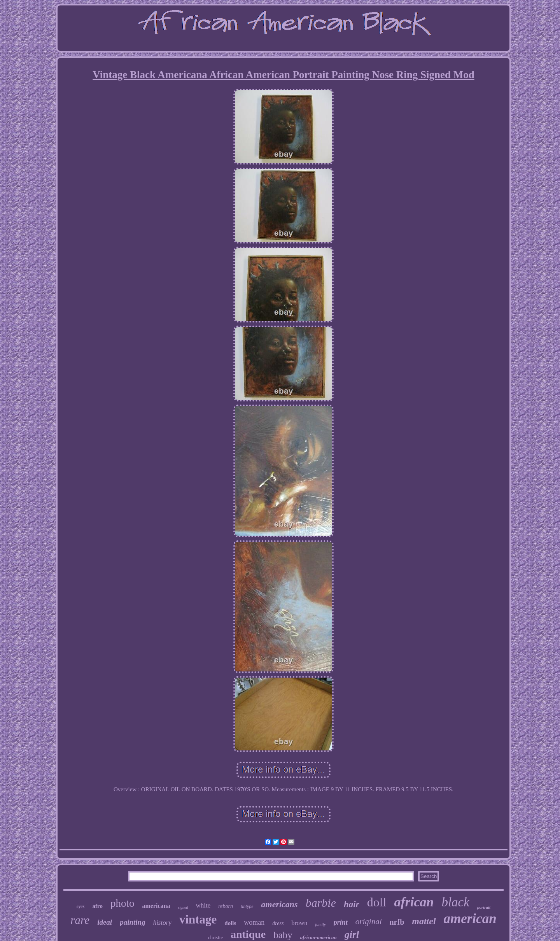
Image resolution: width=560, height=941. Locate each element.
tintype (247, 906)
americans (280, 904)
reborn (226, 906)
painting (132, 922)
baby (283, 935)
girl (352, 935)
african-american (318, 937)
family (320, 924)
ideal (105, 922)
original (369, 922)
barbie (321, 903)
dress (278, 923)
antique (248, 934)
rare (80, 920)
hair (352, 904)
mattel (424, 921)
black (455, 902)
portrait (484, 907)
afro (98, 906)
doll (377, 902)
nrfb (397, 922)
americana (156, 906)
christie (215, 937)
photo (122, 903)
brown (299, 923)
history (162, 923)
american (470, 919)
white (203, 905)
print (341, 922)
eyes (81, 906)
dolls (230, 923)
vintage (198, 919)
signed (183, 907)
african (414, 902)
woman (254, 922)
